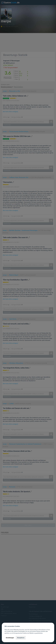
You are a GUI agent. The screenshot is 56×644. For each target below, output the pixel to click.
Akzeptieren (21, 638)
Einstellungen (10, 638)
